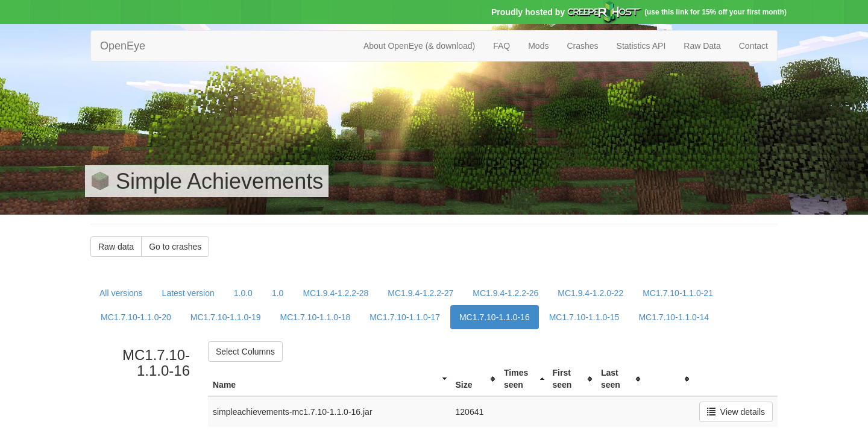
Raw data (116, 247)
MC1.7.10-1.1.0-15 (584, 317)
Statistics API (641, 46)
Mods (538, 46)
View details (736, 412)
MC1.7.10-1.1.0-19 (226, 317)
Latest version (188, 293)
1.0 (278, 293)
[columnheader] (329, 379)
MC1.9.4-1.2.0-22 (590, 293)
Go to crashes (175, 247)
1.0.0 (243, 293)
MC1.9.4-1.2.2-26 (505, 293)
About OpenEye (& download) (419, 46)
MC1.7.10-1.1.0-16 (495, 317)
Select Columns (245, 352)
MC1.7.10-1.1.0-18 (315, 317)
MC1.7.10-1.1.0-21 (678, 293)
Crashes (582, 46)
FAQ (502, 46)
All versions (121, 293)
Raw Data (702, 46)
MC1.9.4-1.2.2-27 (420, 293)
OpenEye (123, 46)
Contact (753, 46)
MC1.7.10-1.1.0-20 (136, 317)
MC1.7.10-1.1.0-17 (405, 317)
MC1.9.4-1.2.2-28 (335, 293)
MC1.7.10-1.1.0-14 (674, 317)
